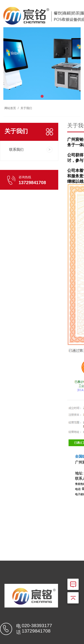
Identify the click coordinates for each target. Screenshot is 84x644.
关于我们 (27, 103)
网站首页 (13, 103)
